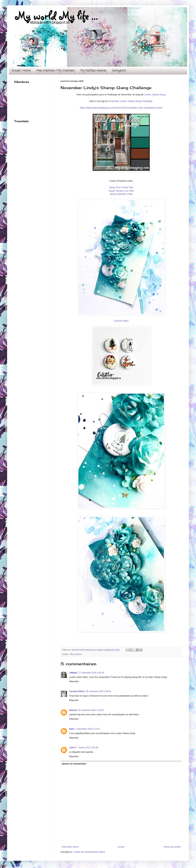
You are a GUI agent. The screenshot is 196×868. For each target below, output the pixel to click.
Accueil (121, 847)
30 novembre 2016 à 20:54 (91, 710)
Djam (72, 729)
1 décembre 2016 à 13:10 (88, 729)
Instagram (119, 71)
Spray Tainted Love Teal (121, 191)
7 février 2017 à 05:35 (88, 748)
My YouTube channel (93, 71)
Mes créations (76, 654)
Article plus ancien (172, 847)
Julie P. (73, 748)
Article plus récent (70, 847)
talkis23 (73, 710)
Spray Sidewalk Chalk (121, 194)
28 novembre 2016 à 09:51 (98, 691)
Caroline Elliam (77, 691)
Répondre (74, 681)
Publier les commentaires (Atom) (89, 852)
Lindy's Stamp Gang (155, 95)
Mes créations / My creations (56, 71)
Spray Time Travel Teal (121, 187)
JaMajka (73, 673)
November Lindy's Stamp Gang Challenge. (131, 101)
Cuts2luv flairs (121, 321)
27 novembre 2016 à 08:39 (91, 673)
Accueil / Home (21, 71)
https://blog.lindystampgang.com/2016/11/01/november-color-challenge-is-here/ (121, 108)
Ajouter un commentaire (74, 764)
